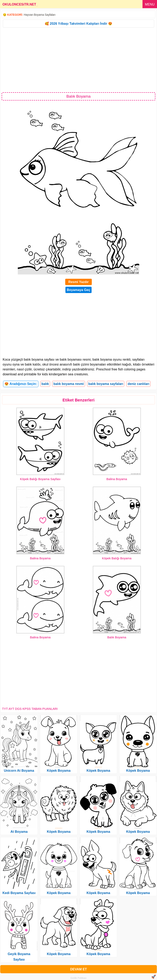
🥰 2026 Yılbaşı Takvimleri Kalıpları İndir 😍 (78, 24)
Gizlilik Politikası (79, 978)
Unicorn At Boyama (19, 771)
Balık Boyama (117, 637)
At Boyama (19, 832)
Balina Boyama (117, 479)
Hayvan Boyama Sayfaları (40, 15)
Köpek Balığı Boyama (117, 558)
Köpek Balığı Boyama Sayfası (40, 479)
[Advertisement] (78, 60)
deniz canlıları (138, 384)
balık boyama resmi (69, 384)
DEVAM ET (78, 969)
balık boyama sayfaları (106, 384)
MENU (150, 4)
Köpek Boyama (59, 771)
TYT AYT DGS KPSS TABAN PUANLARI (30, 709)
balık (45, 384)
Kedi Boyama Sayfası (19, 893)
